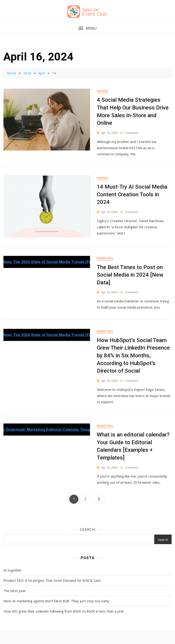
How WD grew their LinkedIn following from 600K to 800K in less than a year (64, 611)
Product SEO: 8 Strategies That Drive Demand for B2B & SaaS (52, 580)
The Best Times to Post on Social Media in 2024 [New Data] (130, 275)
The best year (15, 591)
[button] (87, 28)
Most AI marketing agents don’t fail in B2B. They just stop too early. (57, 601)
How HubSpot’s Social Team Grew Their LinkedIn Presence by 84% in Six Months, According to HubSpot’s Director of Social (133, 356)
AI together (13, 570)
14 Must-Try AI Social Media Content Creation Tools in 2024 (132, 194)
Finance (103, 91)
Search (87, 530)
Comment (131, 133)
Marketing (105, 258)
